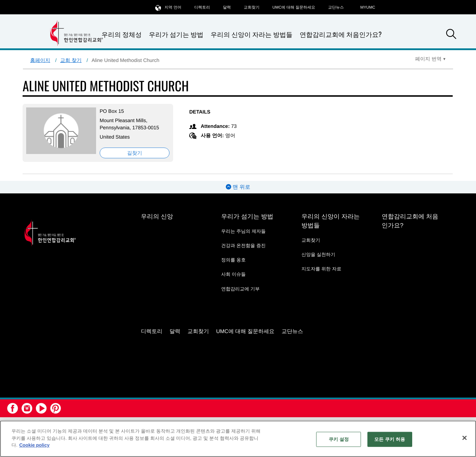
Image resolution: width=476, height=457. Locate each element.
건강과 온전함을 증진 (243, 246)
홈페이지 (40, 60)
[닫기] (465, 438)
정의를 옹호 (234, 260)
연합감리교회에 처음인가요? (341, 34)
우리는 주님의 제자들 (243, 231)
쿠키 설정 (339, 439)
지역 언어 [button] (168, 7)
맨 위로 (238, 187)
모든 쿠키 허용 (390, 439)
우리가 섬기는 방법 (176, 35)
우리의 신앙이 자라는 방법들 (252, 35)
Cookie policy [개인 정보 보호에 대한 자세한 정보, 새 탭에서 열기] (35, 445)
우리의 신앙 (157, 217)
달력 (227, 8)
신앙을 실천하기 (318, 254)
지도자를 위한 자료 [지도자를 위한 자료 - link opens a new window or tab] (321, 269)
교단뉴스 (336, 8)
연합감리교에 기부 (241, 289)
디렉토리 (202, 8)
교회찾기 (252, 8)
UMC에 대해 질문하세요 (294, 8)
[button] (451, 35)
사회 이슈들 (234, 274)
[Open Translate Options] (430, 59)
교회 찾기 (71, 60)
